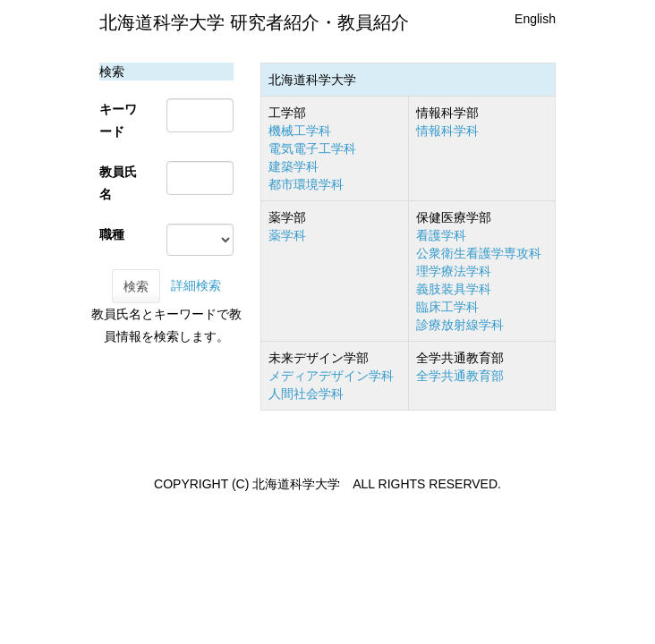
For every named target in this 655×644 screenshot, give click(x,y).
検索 (136, 286)
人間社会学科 (306, 394)
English (535, 19)
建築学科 (293, 166)
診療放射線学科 (460, 325)
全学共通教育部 (460, 376)
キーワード (118, 120)
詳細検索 (196, 285)
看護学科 (441, 235)
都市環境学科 (306, 184)
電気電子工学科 (312, 148)
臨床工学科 (447, 307)
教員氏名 (118, 183)
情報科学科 (447, 131)
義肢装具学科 (454, 289)
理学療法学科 (454, 271)
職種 (112, 234)
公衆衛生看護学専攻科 (479, 253)
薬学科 (287, 235)
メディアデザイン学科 (331, 376)
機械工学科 (300, 131)
